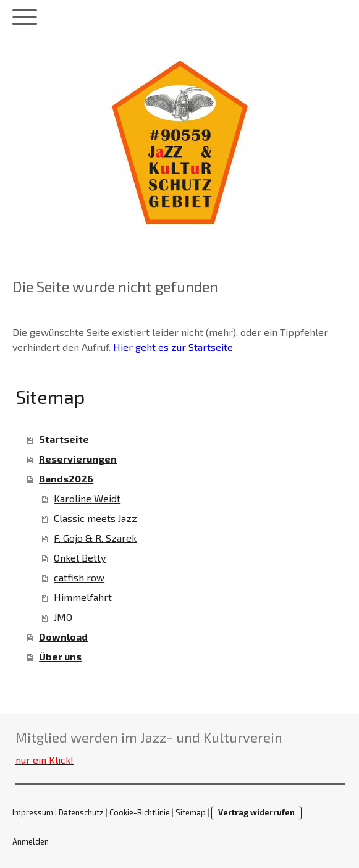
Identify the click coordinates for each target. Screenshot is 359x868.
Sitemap (191, 812)
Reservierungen (78, 459)
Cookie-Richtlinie (140, 812)
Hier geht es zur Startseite (173, 347)
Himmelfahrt (83, 597)
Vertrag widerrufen (256, 812)
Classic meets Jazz (95, 518)
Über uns (60, 656)
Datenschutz (81, 812)
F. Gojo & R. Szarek (95, 538)
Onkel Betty (80, 558)
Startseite (64, 439)
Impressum (33, 812)
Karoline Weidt (87, 498)
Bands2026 (66, 478)
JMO (63, 617)
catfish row (79, 577)
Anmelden (31, 841)
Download (63, 637)
